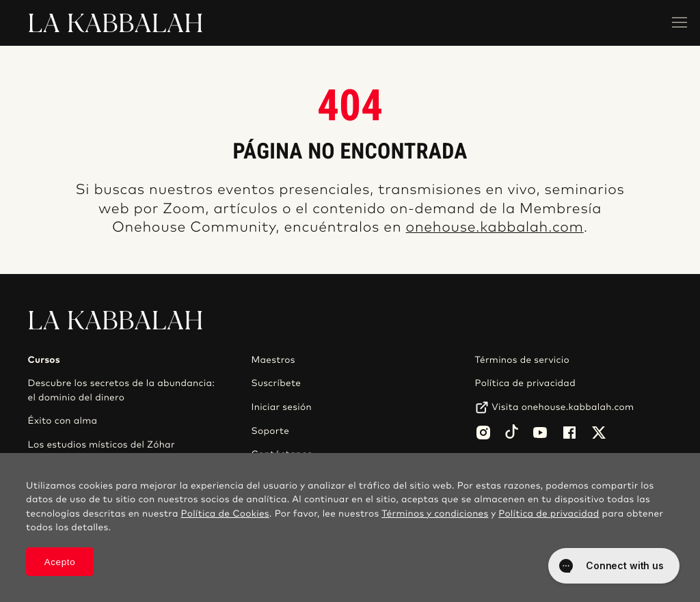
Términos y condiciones (435, 514)
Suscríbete (277, 383)
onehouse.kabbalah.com (495, 228)
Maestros (273, 360)
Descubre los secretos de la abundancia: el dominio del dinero (121, 390)
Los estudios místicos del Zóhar (101, 445)
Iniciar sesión (282, 407)
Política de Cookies (225, 514)
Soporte (271, 431)
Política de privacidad (525, 383)
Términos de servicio (522, 360)
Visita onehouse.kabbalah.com (563, 407)
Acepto (60, 562)
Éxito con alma (62, 421)
